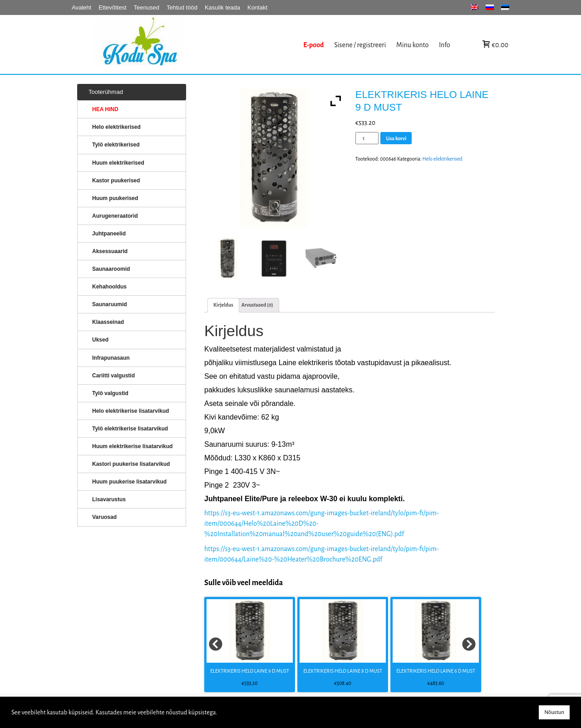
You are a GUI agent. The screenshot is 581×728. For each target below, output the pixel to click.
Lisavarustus (109, 499)
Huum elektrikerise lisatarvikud (132, 446)
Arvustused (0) (257, 305)
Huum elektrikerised (118, 163)
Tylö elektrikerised (116, 145)
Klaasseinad (108, 322)
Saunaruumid (110, 304)
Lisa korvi (396, 138)
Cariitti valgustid (113, 376)
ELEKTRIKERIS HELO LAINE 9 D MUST (250, 671)
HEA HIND (105, 109)
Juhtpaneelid (109, 234)
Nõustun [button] (554, 712)
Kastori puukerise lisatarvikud (131, 464)
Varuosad (104, 517)
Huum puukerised (115, 198)
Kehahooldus (109, 287)
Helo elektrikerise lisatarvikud (130, 411)
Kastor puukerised (116, 181)
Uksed (100, 340)
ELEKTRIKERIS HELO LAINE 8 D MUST (343, 671)
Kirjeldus (223, 305)
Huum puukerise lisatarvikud (129, 482)
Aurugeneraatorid (115, 216)
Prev (216, 645)
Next (469, 645)
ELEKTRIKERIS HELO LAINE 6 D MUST (436, 671)
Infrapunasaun (111, 358)
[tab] (223, 305)
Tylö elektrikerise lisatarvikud (130, 429)
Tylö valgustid (110, 393)
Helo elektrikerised (443, 159)
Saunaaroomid (111, 269)
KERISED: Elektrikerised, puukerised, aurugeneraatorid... (197, 45)
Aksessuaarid (110, 251)
